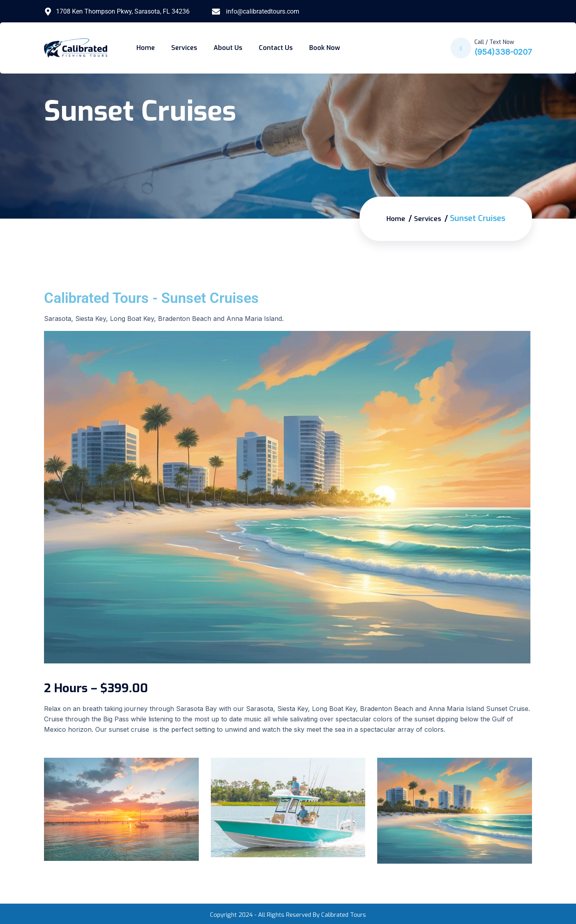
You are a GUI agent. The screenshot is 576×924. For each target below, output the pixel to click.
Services (184, 48)
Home (146, 48)
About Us (228, 48)
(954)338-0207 (503, 52)
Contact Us (276, 48)
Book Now (325, 48)
